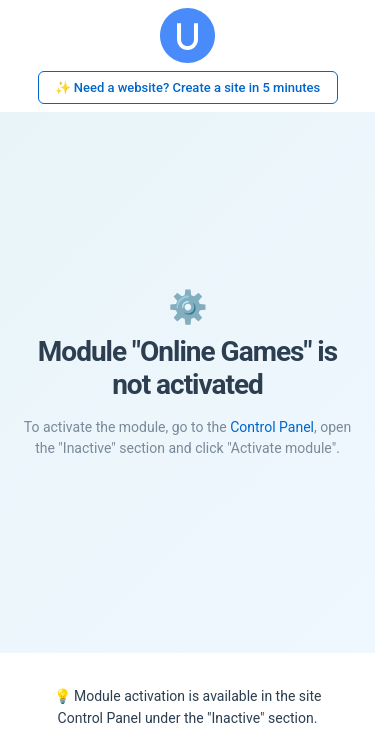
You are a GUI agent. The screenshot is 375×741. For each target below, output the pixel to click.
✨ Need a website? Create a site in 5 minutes (188, 87)
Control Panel (272, 427)
